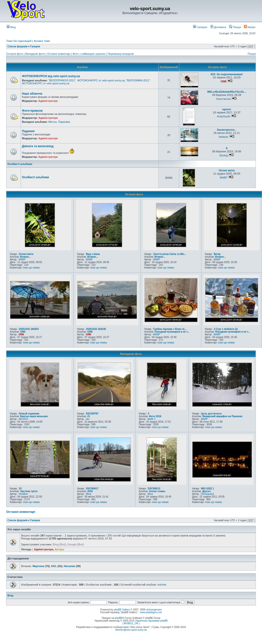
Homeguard (207, 494)
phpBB (118, 618)
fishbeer (223, 137)
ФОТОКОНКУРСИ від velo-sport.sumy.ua (51, 76)
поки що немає (31, 268)
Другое (206, 491)
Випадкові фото (36, 54)
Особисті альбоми (20, 164)
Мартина (38, 566)
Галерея (200, 27)
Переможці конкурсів (120, 54)
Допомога (218, 27)
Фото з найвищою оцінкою (89, 54)
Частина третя (29, 491)
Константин (224, 99)
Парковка (64, 122)
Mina (89, 494)
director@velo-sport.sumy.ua (131, 630)
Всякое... (25, 257)
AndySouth (224, 116)
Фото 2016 (155, 416)
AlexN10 (23, 419)
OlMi (224, 81)
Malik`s (151, 419)
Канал (250, 27)
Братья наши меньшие (34, 416)
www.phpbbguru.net (151, 612)
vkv (88, 419)
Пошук (235, 27)
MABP (223, 178)
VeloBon (23, 494)
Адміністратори (48, 101)
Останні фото (15, 54)
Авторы (59, 549)
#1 (89, 416)
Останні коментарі (59, 54)
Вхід (11, 27)
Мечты (52, 122)
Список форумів (17, 46)
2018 (90, 491)
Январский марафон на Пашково (222, 416)
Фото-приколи (32, 111)
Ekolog (224, 155)
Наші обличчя (32, 94)
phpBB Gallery (122, 610)
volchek (162, 585)
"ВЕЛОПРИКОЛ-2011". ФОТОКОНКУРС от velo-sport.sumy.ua (86, 80)
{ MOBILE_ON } (131, 623)
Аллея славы (157, 491)
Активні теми (42, 41)
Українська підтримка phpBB (151, 621)
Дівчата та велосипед (38, 146)
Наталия (69, 566)
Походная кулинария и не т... (172, 332)
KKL (54, 566)
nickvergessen (154, 610)
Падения (28, 131)
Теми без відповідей (19, 41)
